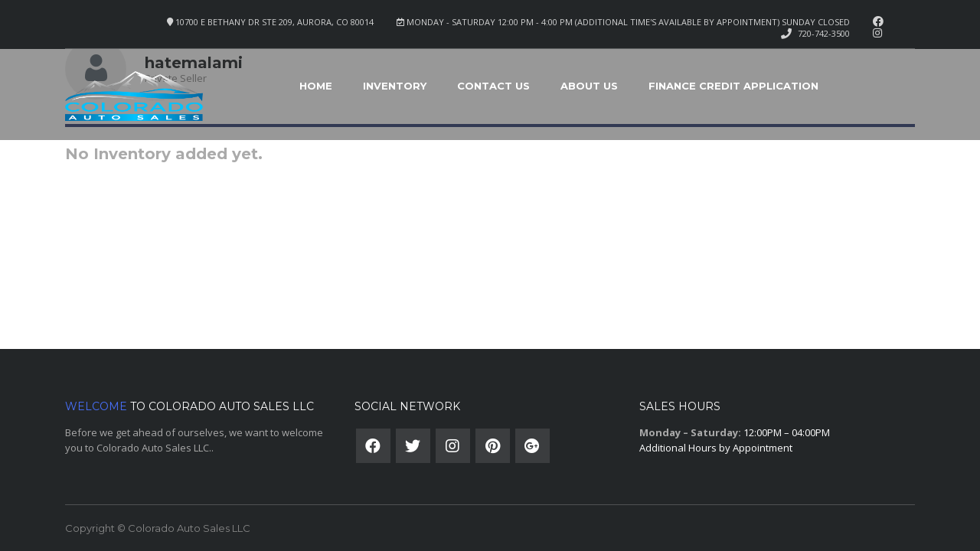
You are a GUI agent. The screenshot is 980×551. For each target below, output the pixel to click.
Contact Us (493, 86)
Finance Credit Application (733, 86)
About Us (589, 86)
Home (316, 86)
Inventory (395, 86)
